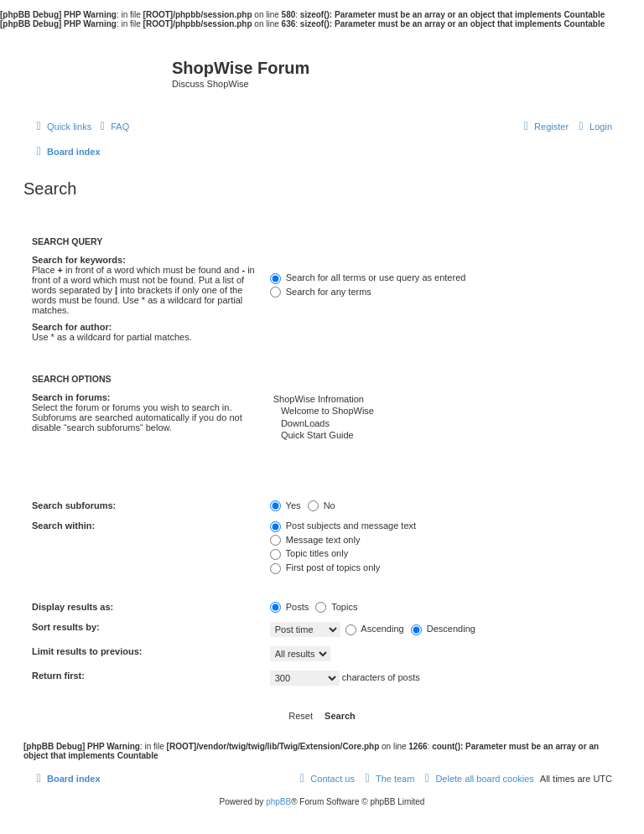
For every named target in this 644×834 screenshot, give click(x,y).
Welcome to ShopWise (441, 412)
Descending (443, 629)
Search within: (63, 526)
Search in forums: (71, 397)
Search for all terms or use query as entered (368, 277)
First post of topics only (325, 567)
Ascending (375, 629)
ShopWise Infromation (441, 400)
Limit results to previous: (87, 651)
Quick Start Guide (441, 436)
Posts (290, 607)
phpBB (278, 802)
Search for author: (72, 327)
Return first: (58, 676)
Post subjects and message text (343, 526)
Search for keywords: (79, 260)
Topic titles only (309, 553)
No (322, 505)
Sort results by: (66, 627)
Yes (286, 505)
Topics (336, 607)
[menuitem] (112, 127)
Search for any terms (321, 292)
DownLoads (441, 424)
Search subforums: (74, 505)
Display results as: (73, 607)
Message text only (315, 540)
